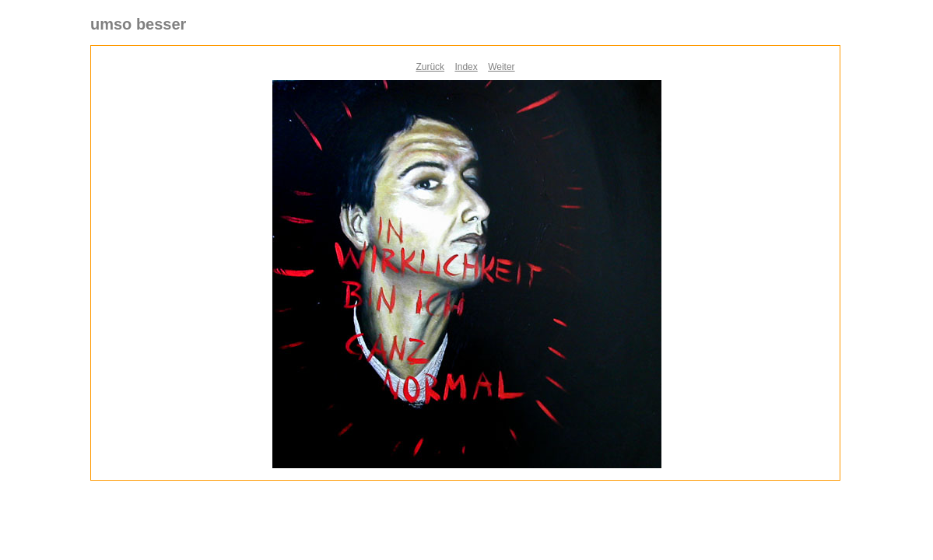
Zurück (430, 67)
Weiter (501, 67)
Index (466, 67)
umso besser (138, 24)
